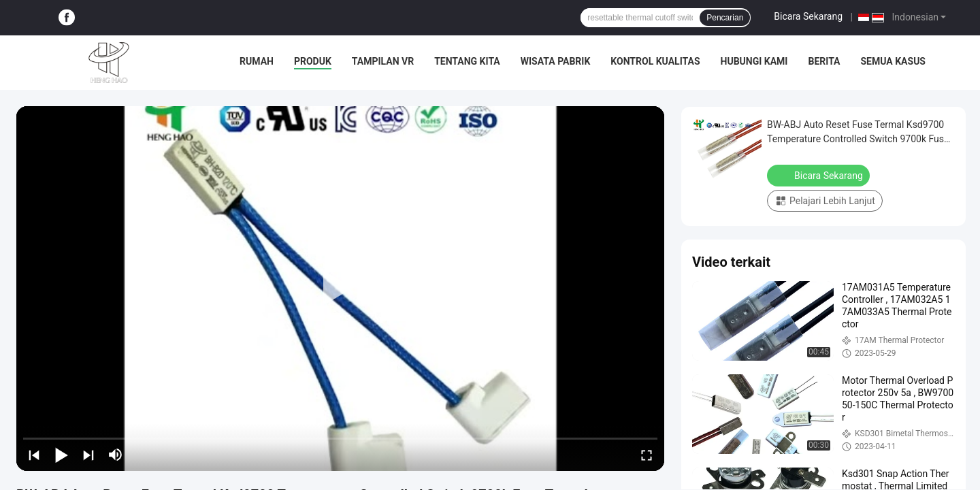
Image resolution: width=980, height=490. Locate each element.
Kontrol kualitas (655, 61)
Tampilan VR (383, 61)
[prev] (34, 455)
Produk (313, 61)
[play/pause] (61, 455)
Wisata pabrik (556, 61)
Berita (824, 61)
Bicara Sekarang (808, 16)
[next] (88, 455)
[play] (340, 289)
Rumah (257, 61)
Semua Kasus (894, 61)
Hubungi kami (754, 61)
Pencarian (725, 18)
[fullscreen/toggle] (647, 455)
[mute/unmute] (116, 455)
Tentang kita (467, 61)
